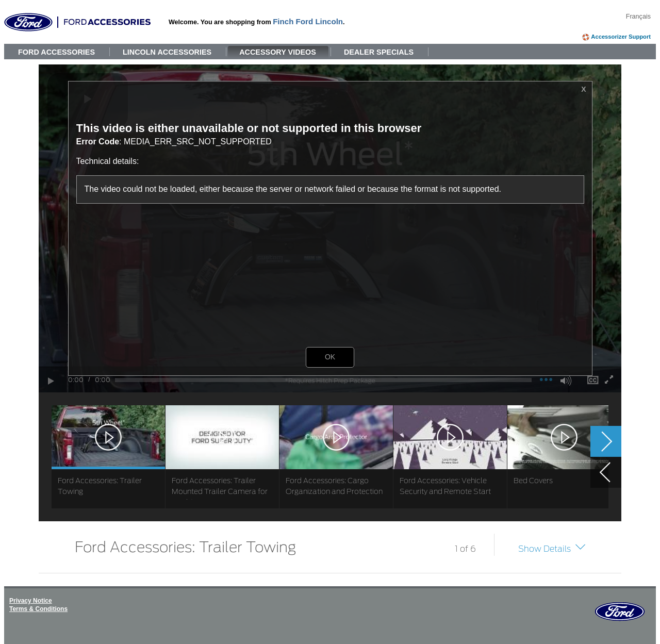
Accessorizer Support (621, 37)
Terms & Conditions (38, 609)
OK (330, 357)
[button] (602, 247)
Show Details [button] (544, 549)
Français (638, 16)
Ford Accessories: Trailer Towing (185, 546)
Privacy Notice (31, 601)
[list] (330, 457)
